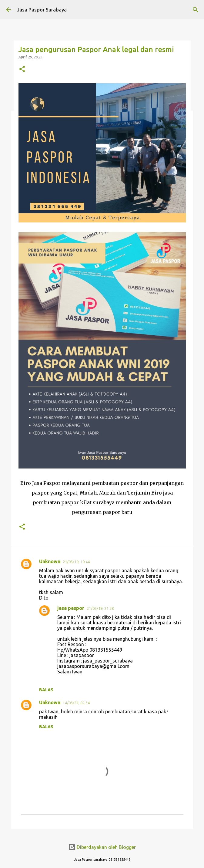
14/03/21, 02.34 (76, 703)
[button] (22, 69)
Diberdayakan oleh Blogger (102, 847)
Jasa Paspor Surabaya (42, 10)
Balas (46, 690)
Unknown (50, 561)
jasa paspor (71, 608)
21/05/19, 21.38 (100, 608)
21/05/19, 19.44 (76, 562)
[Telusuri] (196, 10)
